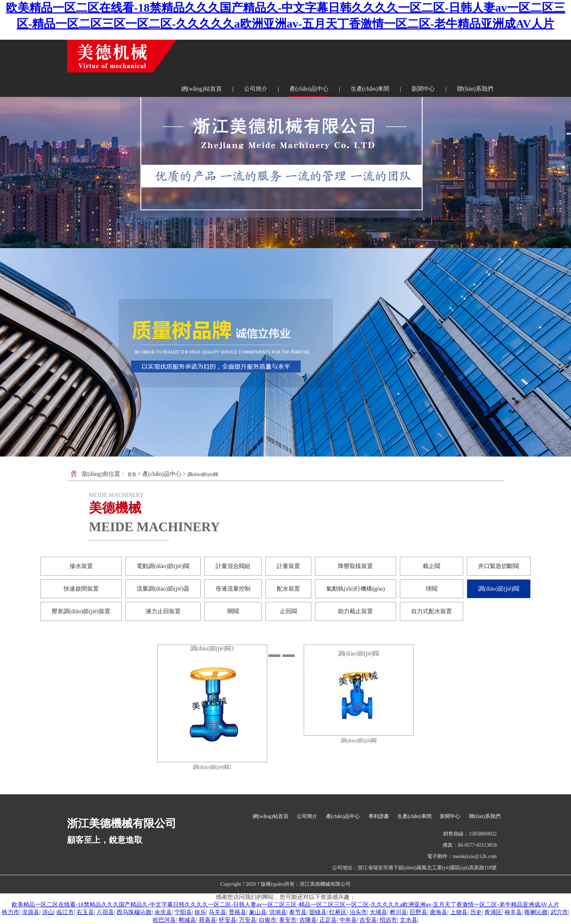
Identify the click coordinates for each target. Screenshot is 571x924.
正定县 (328, 920)
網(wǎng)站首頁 (202, 89)
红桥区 (338, 912)
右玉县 (85, 912)
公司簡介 (256, 89)
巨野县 (418, 912)
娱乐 (200, 912)
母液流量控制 (233, 589)
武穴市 (559, 912)
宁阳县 (183, 912)
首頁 (132, 474)
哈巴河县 (164, 920)
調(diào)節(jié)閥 (203, 474)
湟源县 (31, 912)
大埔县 (378, 912)
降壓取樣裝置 (355, 566)
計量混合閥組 (233, 566)
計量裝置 (288, 566)
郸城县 (187, 920)
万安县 (248, 920)
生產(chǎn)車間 (370, 89)
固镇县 (318, 912)
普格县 (237, 912)
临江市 (65, 912)
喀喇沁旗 (536, 912)
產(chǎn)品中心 (309, 89)
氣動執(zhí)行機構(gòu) (356, 589)
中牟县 (348, 920)
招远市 (388, 920)
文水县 (409, 920)
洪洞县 (278, 912)
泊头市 (358, 912)
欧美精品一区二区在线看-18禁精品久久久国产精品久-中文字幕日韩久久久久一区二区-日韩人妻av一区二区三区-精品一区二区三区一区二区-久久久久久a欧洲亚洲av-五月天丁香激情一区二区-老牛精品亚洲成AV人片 (285, 905)
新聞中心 (423, 89)
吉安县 (368, 920)
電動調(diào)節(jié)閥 (163, 566)
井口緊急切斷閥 (499, 566)
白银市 (268, 920)
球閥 (432, 589)
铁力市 (11, 912)
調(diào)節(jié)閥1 (212, 648)
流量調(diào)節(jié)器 (163, 589)
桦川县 (398, 912)
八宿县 (105, 912)
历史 (476, 912)
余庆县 (163, 912)
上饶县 (459, 912)
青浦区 (493, 912)
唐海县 (438, 912)
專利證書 (379, 816)
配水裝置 (288, 589)
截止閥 (432, 566)
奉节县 (298, 912)
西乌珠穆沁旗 (134, 912)
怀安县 (228, 920)
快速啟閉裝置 (81, 589)
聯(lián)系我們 (475, 89)
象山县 (258, 912)
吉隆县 (308, 920)
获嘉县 (208, 920)
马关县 (217, 912)
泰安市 (288, 920)
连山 (48, 912)
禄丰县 (513, 912)
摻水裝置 (81, 566)
